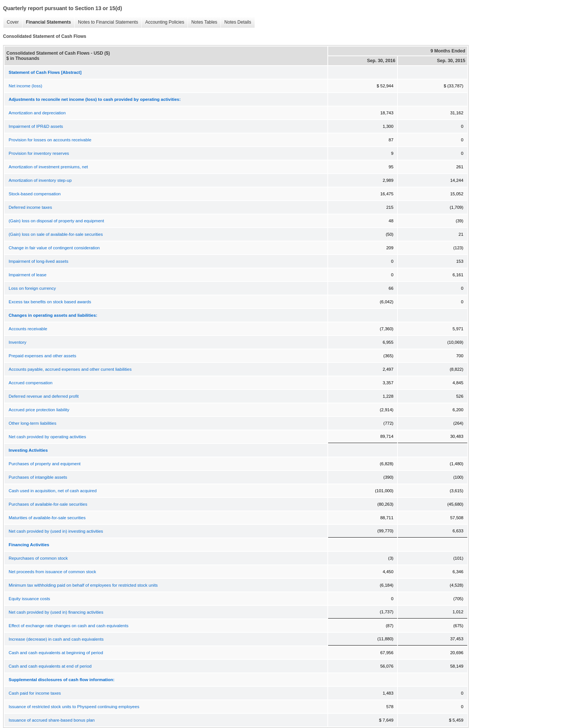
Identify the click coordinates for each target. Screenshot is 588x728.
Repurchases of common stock (38, 558)
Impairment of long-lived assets (38, 261)
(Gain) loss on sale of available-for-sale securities (56, 234)
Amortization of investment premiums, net (48, 167)
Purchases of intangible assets (38, 477)
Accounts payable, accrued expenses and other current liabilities (70, 369)
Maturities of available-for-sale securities (47, 518)
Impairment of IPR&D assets (36, 126)
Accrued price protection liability (39, 410)
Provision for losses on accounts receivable (50, 140)
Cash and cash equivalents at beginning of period (56, 653)
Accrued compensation (31, 383)
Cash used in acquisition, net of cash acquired (53, 491)
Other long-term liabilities (32, 423)
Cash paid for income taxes (35, 693)
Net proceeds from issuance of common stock (52, 572)
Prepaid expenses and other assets (42, 356)
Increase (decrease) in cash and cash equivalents (56, 639)
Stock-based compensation (35, 194)
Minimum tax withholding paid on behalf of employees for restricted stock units (83, 585)
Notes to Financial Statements (106, 22)
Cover (11, 22)
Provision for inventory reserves (39, 153)
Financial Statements (46, 22)
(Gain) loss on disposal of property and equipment (56, 221)
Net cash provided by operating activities (47, 437)
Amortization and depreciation (37, 113)
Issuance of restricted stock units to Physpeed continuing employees (74, 707)
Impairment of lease (28, 275)
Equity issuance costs (29, 599)
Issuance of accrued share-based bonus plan (52, 720)
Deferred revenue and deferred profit (44, 396)
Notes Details (236, 22)
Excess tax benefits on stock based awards (50, 302)
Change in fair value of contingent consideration (54, 248)
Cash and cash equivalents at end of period (50, 666)
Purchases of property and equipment (45, 464)
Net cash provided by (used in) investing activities (56, 531)
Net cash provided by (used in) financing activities (56, 612)
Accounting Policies (163, 22)
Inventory (17, 342)
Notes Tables (202, 22)
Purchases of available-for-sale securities (48, 504)
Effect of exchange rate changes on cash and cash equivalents (68, 626)
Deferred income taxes (30, 207)
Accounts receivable (28, 329)
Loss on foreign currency (32, 288)
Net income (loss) (25, 86)
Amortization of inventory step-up (40, 180)
